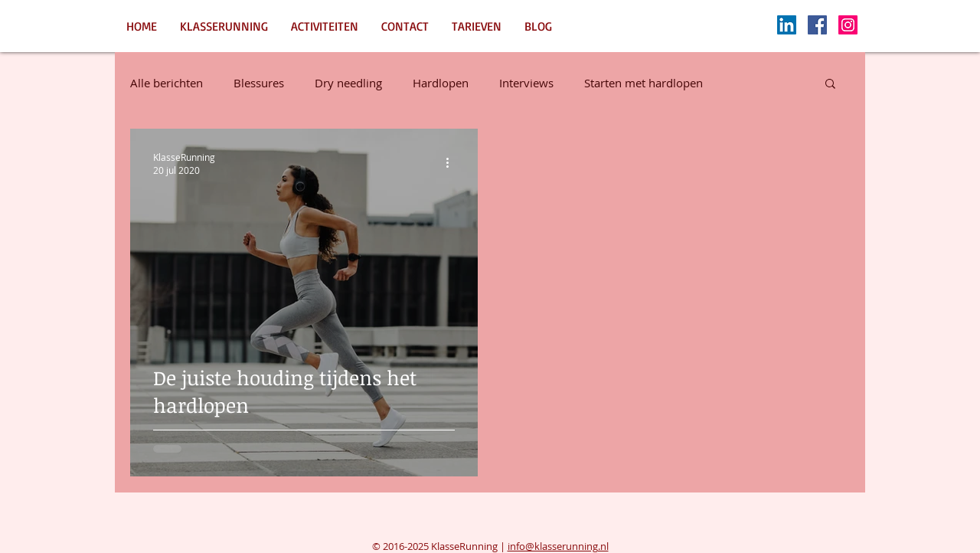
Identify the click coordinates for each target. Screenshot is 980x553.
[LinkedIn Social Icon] (787, 25)
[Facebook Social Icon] (817, 25)
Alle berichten (167, 83)
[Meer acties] (452, 163)
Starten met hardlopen (644, 83)
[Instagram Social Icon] (848, 25)
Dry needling (348, 83)
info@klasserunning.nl (558, 546)
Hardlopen (441, 83)
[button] (830, 85)
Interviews (526, 83)
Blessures (259, 83)
